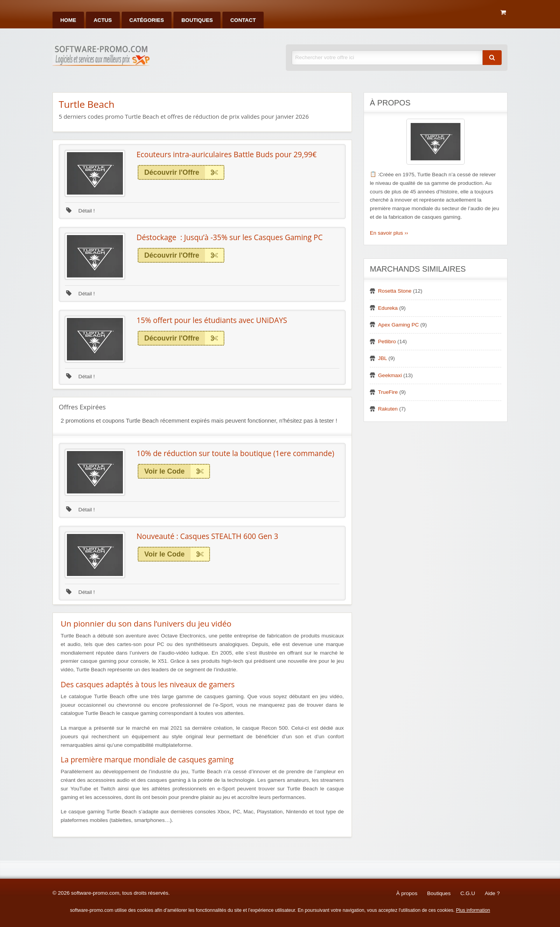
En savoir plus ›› (389, 233)
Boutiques (197, 20)
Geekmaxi (390, 375)
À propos (407, 893)
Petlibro (387, 341)
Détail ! (80, 211)
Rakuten (388, 409)
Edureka (388, 308)
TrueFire (388, 392)
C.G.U (468, 893)
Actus (103, 20)
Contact (243, 20)
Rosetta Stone (395, 291)
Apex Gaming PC (398, 325)
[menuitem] (68, 20)
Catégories (147, 20)
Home (68, 20)
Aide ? (492, 893)
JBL (382, 358)
